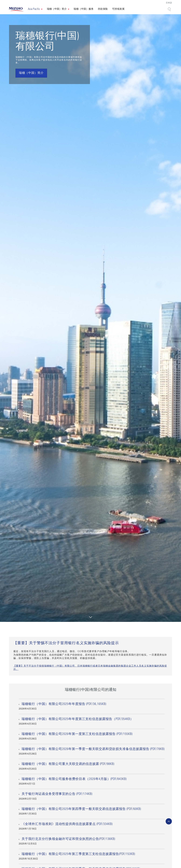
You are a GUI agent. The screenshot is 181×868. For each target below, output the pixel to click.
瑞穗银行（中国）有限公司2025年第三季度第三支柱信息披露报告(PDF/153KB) (78, 854)
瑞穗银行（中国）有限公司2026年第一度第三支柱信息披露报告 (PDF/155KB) (77, 734)
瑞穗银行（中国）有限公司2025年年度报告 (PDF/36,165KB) (64, 704)
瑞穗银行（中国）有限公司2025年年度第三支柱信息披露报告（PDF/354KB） (77, 719)
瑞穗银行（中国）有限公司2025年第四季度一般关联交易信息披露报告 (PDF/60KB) (81, 809)
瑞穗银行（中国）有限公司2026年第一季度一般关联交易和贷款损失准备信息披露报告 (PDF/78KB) (93, 749)
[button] (35, 9)
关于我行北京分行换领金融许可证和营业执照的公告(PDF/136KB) (68, 839)
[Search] (169, 9)
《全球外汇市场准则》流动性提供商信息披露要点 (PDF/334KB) (67, 824)
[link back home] (16, 9)
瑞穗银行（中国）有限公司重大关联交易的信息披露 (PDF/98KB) (68, 764)
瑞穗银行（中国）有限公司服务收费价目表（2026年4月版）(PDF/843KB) (74, 779)
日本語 (169, 3)
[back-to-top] (169, 821)
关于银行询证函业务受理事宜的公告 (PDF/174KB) (57, 794)
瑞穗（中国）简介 (57, 9)
